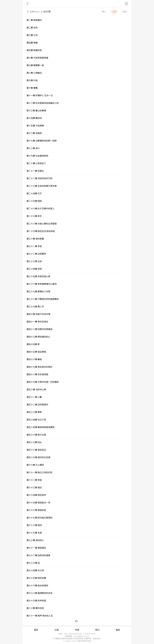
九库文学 (28, 4)
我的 (118, 630)
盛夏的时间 (35, 12)
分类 (57, 630)
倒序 (125, 12)
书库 (77, 630)
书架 (126, 4)
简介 (104, 12)
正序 (114, 12)
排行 (97, 630)
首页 (36, 630)
